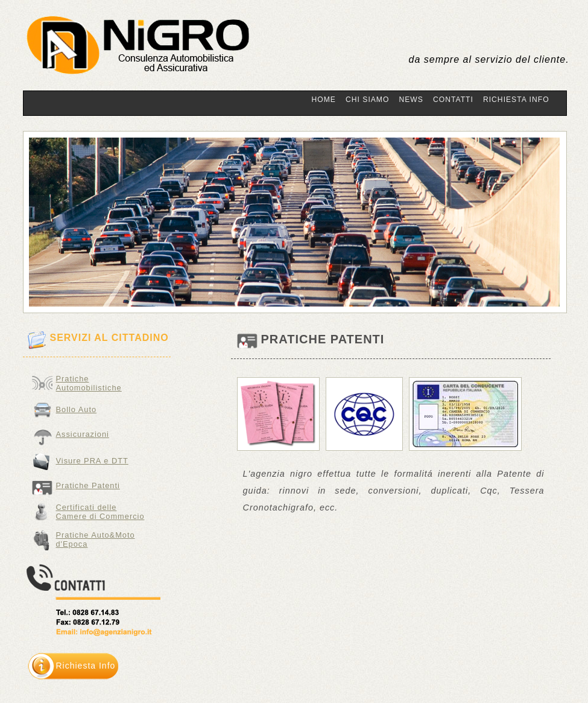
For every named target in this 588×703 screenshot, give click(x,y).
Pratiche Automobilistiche (89, 382)
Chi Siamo (368, 100)
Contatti (453, 100)
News (411, 100)
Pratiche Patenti (88, 485)
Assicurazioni (83, 434)
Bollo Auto (77, 409)
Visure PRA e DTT (92, 461)
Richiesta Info (516, 100)
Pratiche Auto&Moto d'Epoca (96, 539)
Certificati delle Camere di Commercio (100, 512)
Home (324, 100)
